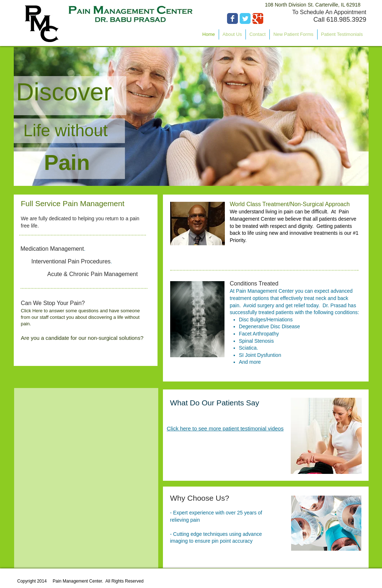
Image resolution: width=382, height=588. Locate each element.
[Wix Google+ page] (258, 18)
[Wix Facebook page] (232, 18)
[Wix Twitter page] (245, 18)
